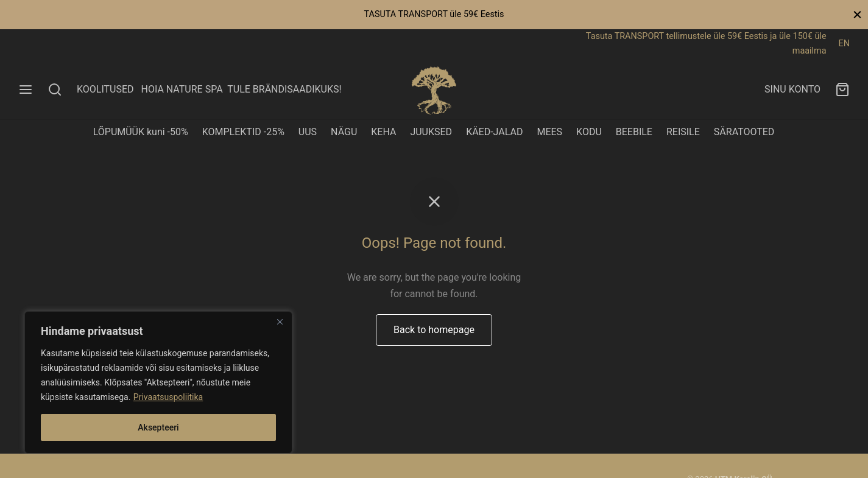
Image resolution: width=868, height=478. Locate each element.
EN (844, 44)
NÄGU (344, 132)
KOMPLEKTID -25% (243, 132)
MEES (549, 132)
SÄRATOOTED (744, 132)
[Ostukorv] (842, 90)
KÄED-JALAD (494, 132)
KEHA (383, 132)
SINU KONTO (792, 89)
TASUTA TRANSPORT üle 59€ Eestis (434, 14)
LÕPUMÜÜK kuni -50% (141, 132)
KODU (589, 132)
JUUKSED (431, 132)
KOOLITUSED (105, 89)
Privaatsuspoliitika (168, 397)
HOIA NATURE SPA (182, 89)
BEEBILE (634, 132)
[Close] (280, 322)
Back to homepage (434, 330)
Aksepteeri (158, 427)
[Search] (55, 90)
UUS (308, 132)
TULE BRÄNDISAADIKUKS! (284, 89)
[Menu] (26, 90)
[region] (158, 382)
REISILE (683, 132)
